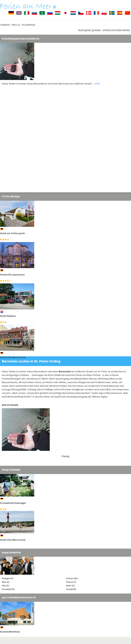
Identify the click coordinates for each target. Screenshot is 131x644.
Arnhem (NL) (72, 578)
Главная (5, 25)
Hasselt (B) (71, 589)
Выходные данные (90, 30)
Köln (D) (5, 586)
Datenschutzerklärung (116, 30)
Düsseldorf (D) (8, 589)
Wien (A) (6, 582)
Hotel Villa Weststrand (13, 357)
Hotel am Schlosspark (12, 233)
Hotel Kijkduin (8, 316)
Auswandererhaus (10, 632)
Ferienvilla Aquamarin (12, 275)
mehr (97, 84)
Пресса (16, 25)
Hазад (65, 456)
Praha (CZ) (71, 582)
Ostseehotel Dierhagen (13, 503)
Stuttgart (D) (8, 578)
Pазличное (29, 25)
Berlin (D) (70, 586)
